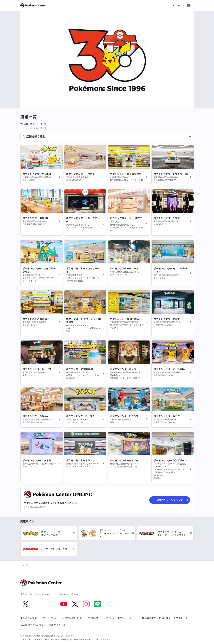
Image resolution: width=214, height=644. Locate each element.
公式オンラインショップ (172, 500)
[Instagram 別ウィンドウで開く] (86, 604)
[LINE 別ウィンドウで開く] (97, 604)
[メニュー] (189, 5)
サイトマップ (50, 618)
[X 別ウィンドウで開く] (25, 604)
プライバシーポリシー (117, 618)
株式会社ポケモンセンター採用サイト (43, 625)
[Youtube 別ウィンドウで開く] (64, 604)
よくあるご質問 (29, 618)
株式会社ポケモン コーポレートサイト (165, 618)
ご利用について (73, 618)
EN (179, 6)
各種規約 (93, 618)
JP (173, 6)
